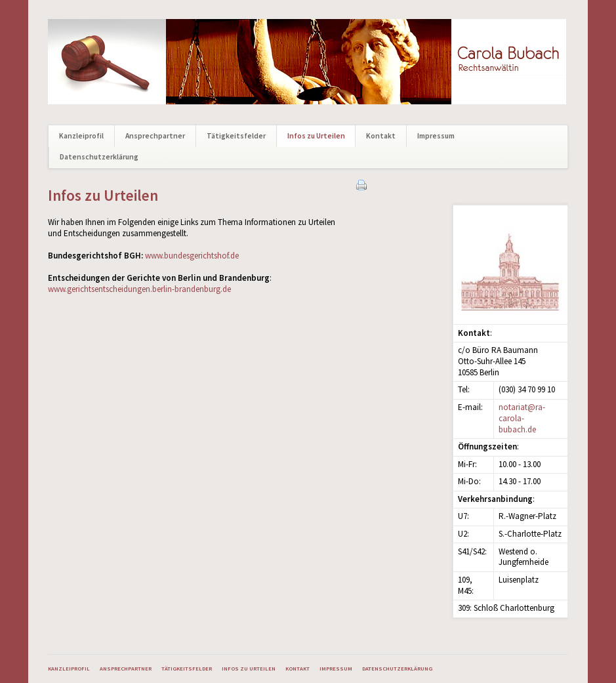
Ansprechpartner (155, 136)
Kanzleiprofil (81, 136)
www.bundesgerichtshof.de (192, 256)
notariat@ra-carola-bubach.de (522, 418)
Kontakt (381, 136)
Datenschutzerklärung (99, 157)
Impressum (436, 136)
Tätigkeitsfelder (236, 136)
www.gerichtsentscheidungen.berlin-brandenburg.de (139, 289)
